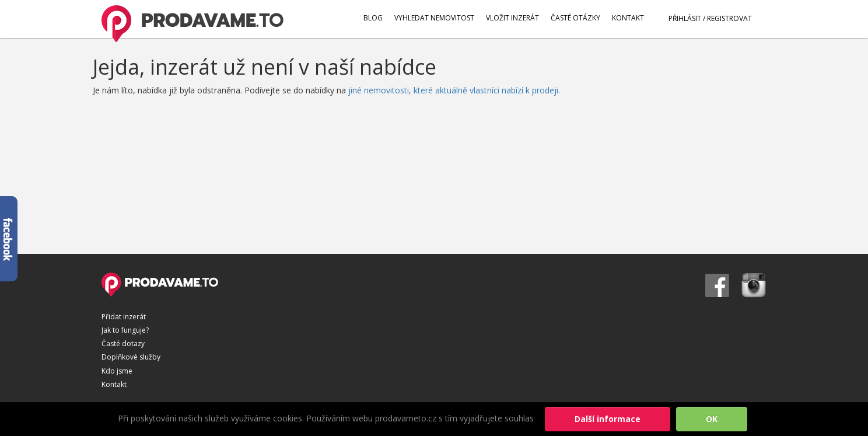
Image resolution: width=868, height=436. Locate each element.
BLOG (373, 18)
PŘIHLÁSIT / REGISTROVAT (704, 18)
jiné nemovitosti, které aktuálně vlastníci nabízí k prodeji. (454, 90)
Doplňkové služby (131, 357)
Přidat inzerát (124, 317)
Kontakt (114, 384)
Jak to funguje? (125, 330)
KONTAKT (628, 18)
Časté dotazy (123, 343)
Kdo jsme (117, 371)
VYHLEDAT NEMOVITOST (434, 18)
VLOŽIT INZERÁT (512, 18)
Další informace (608, 419)
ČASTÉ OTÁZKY (575, 18)
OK (712, 419)
